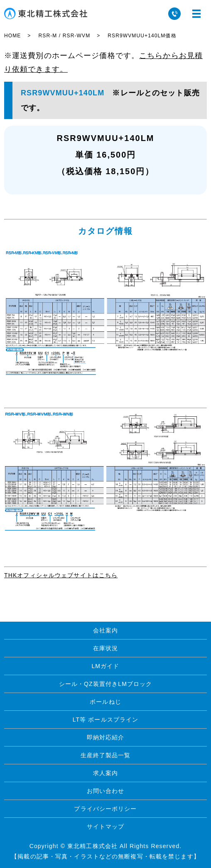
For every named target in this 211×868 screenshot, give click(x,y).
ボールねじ (105, 702)
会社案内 (105, 630)
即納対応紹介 (106, 737)
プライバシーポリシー (105, 809)
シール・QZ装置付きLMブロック (106, 684)
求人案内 (105, 773)
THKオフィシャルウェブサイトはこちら (61, 575)
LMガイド (105, 666)
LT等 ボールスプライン (106, 720)
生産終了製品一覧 (106, 755)
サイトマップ (106, 827)
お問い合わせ (106, 791)
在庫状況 (105, 648)
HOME (12, 36)
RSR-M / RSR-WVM (64, 36)
